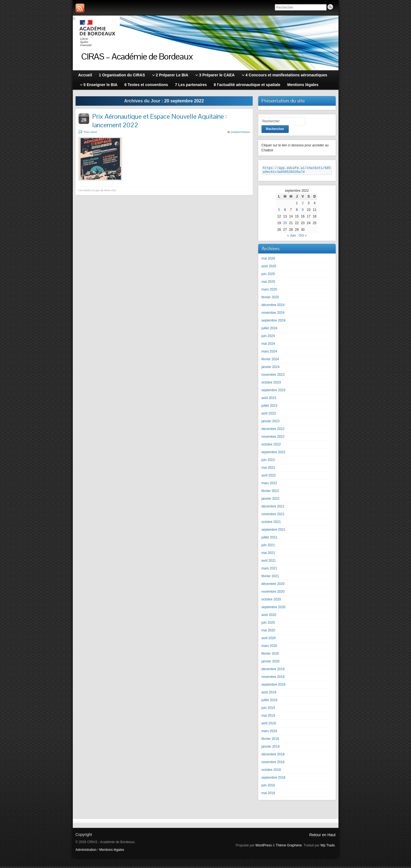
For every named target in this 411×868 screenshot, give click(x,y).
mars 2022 (269, 485)
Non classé (91, 132)
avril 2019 (269, 725)
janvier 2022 (271, 500)
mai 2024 (268, 345)
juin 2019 (268, 709)
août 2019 (269, 694)
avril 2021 (269, 562)
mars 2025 (269, 291)
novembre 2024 (273, 314)
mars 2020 (269, 647)
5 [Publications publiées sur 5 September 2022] (279, 211)
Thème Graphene (289, 847)
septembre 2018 (274, 779)
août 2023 (269, 400)
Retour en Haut (323, 836)
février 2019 (270, 740)
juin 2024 (268, 338)
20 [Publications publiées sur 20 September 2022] (285, 225)
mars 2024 (269, 353)
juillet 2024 (269, 330)
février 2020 (270, 655)
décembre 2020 (273, 585)
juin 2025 (268, 276)
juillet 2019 (269, 702)
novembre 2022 (273, 438)
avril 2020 (269, 640)
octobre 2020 (271, 601)
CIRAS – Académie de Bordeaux (137, 56)
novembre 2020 (273, 593)
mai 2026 (268, 260)
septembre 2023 (274, 392)
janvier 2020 (271, 663)
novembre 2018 (273, 764)
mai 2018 (268, 795)
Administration (86, 851)
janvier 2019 (271, 748)
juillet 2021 (269, 539)
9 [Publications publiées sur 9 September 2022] (303, 211)
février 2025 (270, 299)
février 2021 (270, 578)
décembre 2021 (273, 508)
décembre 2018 (273, 756)
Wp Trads (328, 847)
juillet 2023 (269, 407)
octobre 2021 (271, 524)
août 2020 (269, 616)
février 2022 (270, 493)
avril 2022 (269, 477)
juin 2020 (268, 624)
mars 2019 (269, 733)
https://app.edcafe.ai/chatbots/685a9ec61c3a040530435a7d (297, 171)
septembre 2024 (274, 322)
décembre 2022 (273, 431)
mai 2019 (268, 717)
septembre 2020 (274, 609)
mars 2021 (269, 570)
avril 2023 (269, 415)
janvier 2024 (271, 369)
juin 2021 (268, 547)
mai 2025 (268, 283)
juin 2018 (268, 787)
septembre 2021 (274, 531)
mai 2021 (268, 555)
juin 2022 (268, 462)
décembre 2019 (273, 671)
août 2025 (269, 268)
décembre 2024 (273, 307)
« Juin (291, 237)
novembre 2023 (273, 376)
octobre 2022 (271, 446)
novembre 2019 (273, 678)
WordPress (264, 847)
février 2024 (270, 361)
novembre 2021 (273, 516)
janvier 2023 (271, 423)
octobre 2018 (271, 771)
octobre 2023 (271, 384)
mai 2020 (268, 632)
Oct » (303, 237)
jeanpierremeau (241, 132)
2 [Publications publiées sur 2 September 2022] (303, 205)
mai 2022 (268, 469)
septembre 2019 (274, 686)
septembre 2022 (274, 454)
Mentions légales (112, 851)
